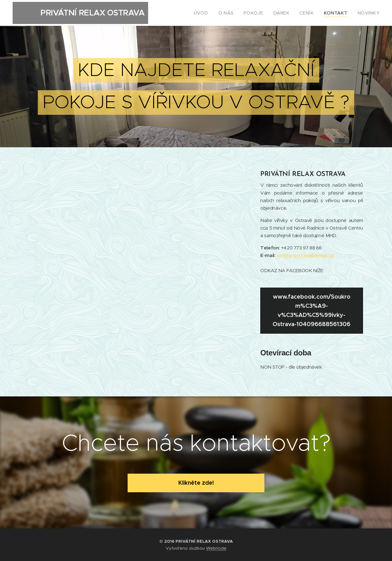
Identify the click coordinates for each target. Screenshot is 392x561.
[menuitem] (216, 13)
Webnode (216, 548)
